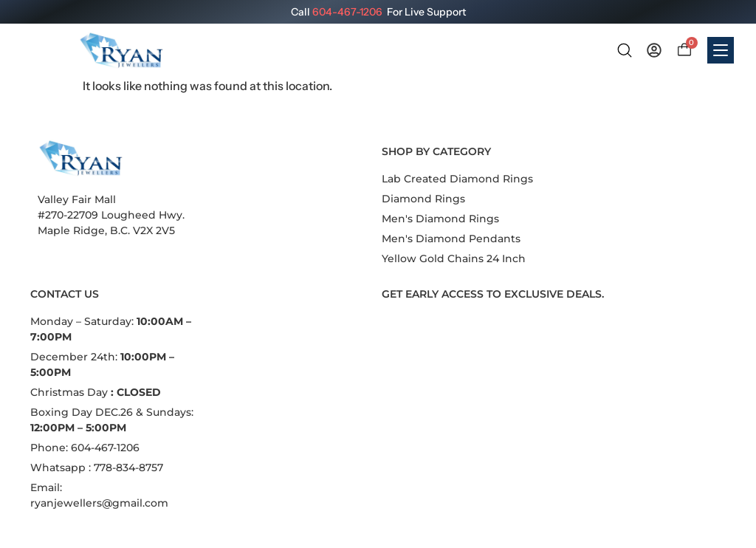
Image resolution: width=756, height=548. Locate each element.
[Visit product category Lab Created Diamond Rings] (457, 179)
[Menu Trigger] (721, 50)
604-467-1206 (347, 12)
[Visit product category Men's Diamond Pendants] (451, 239)
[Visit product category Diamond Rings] (423, 199)
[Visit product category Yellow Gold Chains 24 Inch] (454, 259)
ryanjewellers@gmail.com (99, 503)
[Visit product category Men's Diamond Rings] (440, 219)
